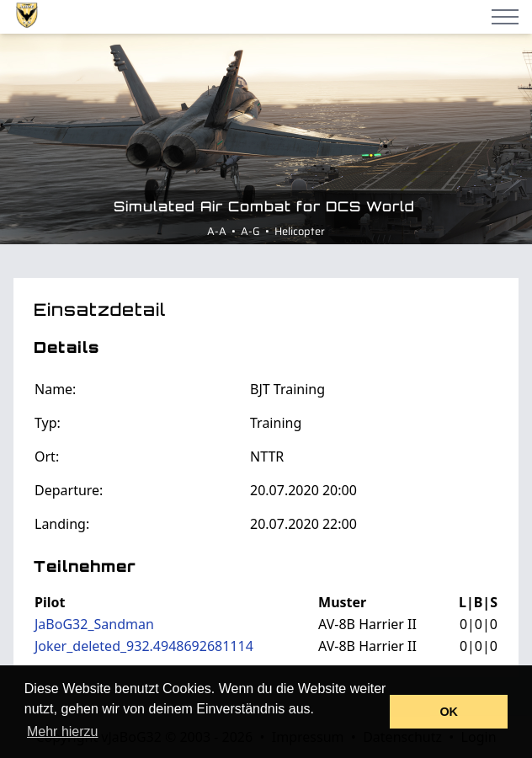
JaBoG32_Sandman (94, 624)
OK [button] (449, 712)
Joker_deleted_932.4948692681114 (144, 646)
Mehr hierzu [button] (62, 731)
